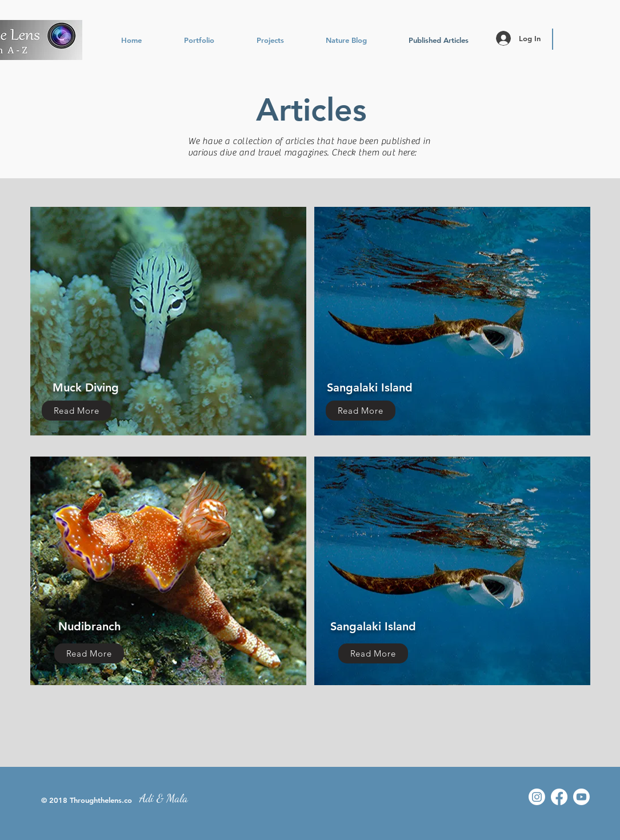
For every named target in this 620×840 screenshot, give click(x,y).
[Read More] (77, 411)
